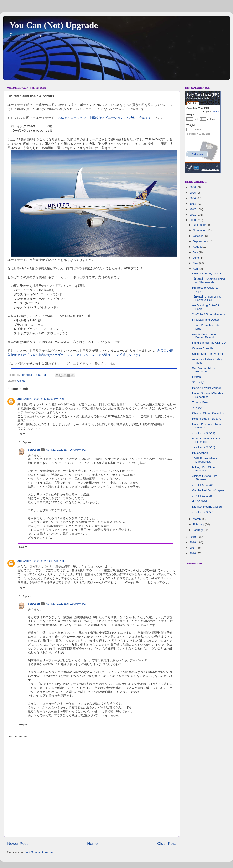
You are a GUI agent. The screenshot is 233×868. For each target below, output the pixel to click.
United (21, 381)
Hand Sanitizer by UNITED (209, 343)
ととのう (198, 408)
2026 (193, 187)
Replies (27, 442)
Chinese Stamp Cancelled (208, 413)
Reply (21, 434)
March (197, 519)
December (200, 225)
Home (92, 844)
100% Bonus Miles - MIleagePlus (205, 460)
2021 (193, 215)
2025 (193, 193)
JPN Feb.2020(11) (204, 433)
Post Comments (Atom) (39, 852)
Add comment (18, 736)
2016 (193, 553)
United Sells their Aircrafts (208, 354)
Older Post (167, 844)
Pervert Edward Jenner (207, 388)
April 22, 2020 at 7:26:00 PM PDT (67, 450)
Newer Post (17, 844)
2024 (193, 198)
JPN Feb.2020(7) (203, 512)
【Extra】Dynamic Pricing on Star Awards (209, 281)
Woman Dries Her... (204, 348)
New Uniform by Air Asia (207, 273)
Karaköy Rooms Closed (207, 507)
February (199, 524)
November (200, 230)
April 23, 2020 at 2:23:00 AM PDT (44, 561)
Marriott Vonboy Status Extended (206, 440)
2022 (193, 209)
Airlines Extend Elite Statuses (205, 478)
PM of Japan (200, 453)
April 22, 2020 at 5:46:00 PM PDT (44, 399)
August (198, 247)
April (196, 269)
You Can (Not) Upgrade (54, 25)
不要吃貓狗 (200, 501)
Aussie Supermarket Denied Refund (205, 336)
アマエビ (198, 383)
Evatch (196, 377)
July (196, 252)
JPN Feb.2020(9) (203, 485)
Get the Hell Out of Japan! (208, 490)
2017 (193, 548)
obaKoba (34, 450)
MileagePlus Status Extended (204, 469)
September (200, 241)
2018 (193, 542)
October (198, 236)
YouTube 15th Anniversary (209, 314)
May (196, 263)
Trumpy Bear (200, 402)
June (196, 258)
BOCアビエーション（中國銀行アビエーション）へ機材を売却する (104, 118)
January (198, 530)
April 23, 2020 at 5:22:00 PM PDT (67, 604)
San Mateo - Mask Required (204, 370)
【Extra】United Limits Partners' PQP (207, 298)
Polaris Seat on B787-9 (207, 419)
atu (20, 399)
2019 (193, 537)
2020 (193, 220)
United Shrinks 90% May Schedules (208, 395)
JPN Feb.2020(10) (204, 447)
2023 (193, 204)
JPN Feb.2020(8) (203, 496)
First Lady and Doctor (206, 320)
